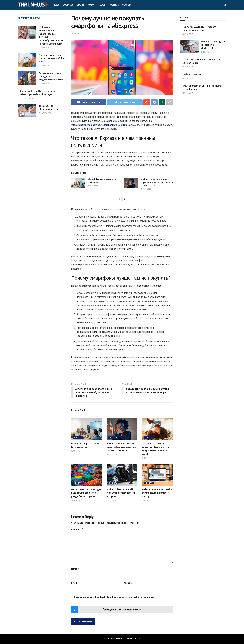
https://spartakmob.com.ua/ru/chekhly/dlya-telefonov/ (101, 265)
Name (75, 569)
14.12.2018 (188, 93)
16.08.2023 (76, 34)
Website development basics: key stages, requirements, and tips (157, 493)
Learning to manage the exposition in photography (213, 45)
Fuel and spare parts (193, 74)
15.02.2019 (188, 67)
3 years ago (45, 48)
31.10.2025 (76, 501)
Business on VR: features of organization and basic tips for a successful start (157, 182)
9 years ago (26, 98)
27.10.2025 (112, 501)
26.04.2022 (206, 52)
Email (75, 583)
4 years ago (45, 113)
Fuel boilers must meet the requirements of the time (51, 58)
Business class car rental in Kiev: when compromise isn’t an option (122, 493)
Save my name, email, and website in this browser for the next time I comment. (114, 597)
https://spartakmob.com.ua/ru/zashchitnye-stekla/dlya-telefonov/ (107, 125)
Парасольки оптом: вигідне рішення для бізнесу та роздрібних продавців (86, 493)
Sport (81, 5)
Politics (114, 5)
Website (128, 583)
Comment (77, 530)
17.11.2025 (146, 189)
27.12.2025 (93, 186)
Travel (101, 5)
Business (68, 5)
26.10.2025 (147, 501)
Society (127, 5)
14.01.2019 (188, 78)
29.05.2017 (188, 34)
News (56, 5)
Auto (91, 5)
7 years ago (45, 66)
